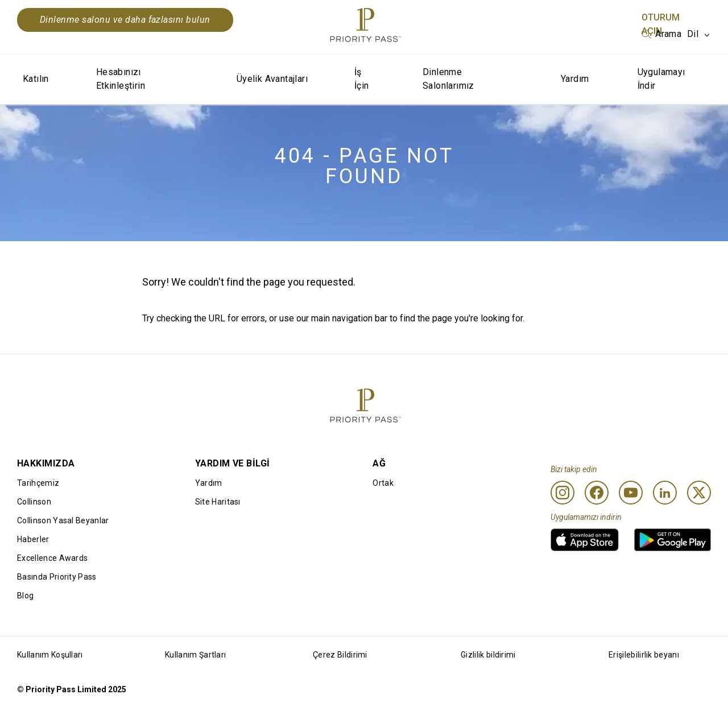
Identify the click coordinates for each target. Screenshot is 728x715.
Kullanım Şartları (195, 655)
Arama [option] (668, 34)
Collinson (34, 502)
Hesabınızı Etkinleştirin (121, 79)
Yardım (575, 79)
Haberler (33, 539)
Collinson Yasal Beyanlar (63, 520)
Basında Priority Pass (57, 577)
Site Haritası (218, 502)
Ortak (383, 483)
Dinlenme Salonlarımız (448, 79)
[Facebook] (597, 493)
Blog (25, 596)
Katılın (36, 79)
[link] (585, 540)
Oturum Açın (661, 24)
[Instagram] (562, 493)
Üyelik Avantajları (272, 79)
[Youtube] (631, 493)
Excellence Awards (52, 558)
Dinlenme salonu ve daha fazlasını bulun (125, 20)
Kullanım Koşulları (50, 655)
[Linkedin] (665, 493)
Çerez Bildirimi (340, 655)
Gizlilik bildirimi (488, 655)
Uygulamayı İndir (661, 79)
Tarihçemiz (38, 483)
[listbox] (661, 34)
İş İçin (362, 79)
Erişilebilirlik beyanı (644, 655)
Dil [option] (693, 34)
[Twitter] (699, 493)
